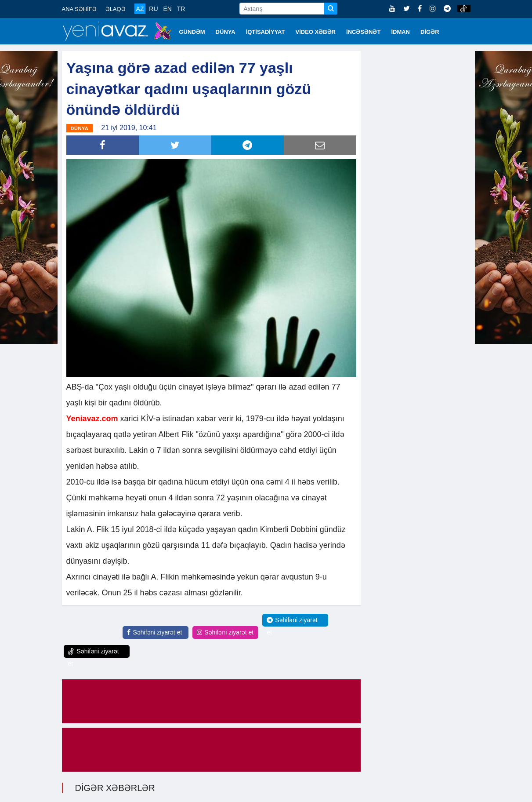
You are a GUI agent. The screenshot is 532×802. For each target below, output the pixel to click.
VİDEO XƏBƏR (316, 32)
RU (153, 9)
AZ (140, 9)
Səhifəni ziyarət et (154, 632)
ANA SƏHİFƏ (79, 9)
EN (167, 9)
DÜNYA (226, 32)
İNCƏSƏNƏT (363, 32)
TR (181, 9)
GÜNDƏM (192, 32)
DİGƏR (430, 32)
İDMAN (400, 32)
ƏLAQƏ (116, 9)
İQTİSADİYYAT (266, 32)
